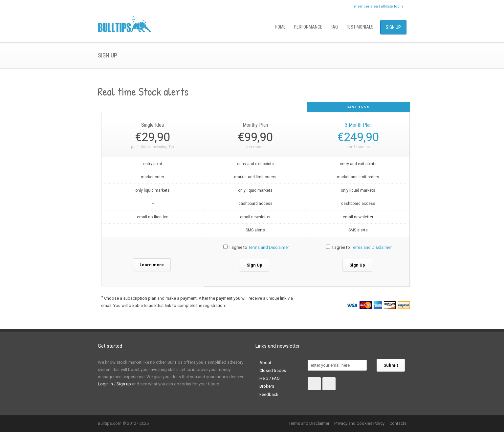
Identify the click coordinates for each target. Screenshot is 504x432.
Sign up (124, 384)
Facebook (341, 7)
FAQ (334, 27)
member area (366, 6)
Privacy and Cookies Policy (359, 423)
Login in (105, 384)
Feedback (269, 394)
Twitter (328, 7)
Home (280, 27)
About (265, 363)
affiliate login (392, 6)
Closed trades (273, 370)
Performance (308, 27)
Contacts (398, 423)
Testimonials (360, 27)
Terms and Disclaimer (269, 247)
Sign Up (393, 27)
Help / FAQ (270, 378)
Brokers (267, 386)
